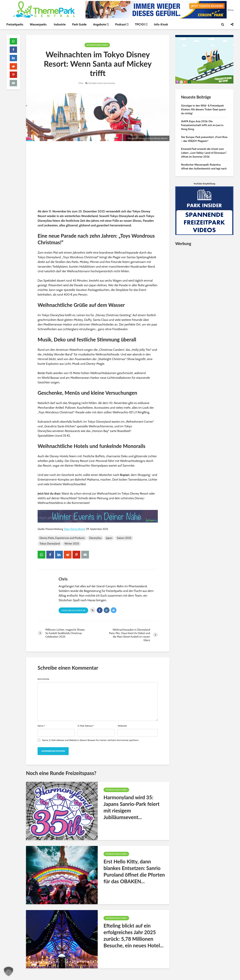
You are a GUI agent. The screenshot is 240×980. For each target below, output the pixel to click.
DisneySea (95, 538)
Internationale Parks (97, 45)
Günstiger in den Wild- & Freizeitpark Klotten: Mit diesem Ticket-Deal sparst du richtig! (203, 109)
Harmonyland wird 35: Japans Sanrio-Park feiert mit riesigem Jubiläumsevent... (132, 807)
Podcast (122, 24)
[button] (9, 971)
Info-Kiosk (161, 24)
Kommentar (43, 679)
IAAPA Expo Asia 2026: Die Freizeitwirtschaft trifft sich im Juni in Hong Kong (202, 125)
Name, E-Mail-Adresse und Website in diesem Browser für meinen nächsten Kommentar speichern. (91, 740)
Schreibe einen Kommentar (102, 83)
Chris (81, 83)
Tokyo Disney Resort (74, 529)
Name (41, 726)
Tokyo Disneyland (50, 544)
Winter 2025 (72, 544)
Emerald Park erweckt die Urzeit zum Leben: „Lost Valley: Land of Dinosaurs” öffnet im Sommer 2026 (204, 153)
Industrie (60, 24)
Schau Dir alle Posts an (73, 610)
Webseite (122, 726)
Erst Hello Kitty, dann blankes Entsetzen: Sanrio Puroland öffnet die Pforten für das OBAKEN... (134, 871)
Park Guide (79, 24)
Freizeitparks (15, 24)
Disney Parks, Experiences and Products (62, 538)
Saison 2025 (124, 538)
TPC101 (141, 24)
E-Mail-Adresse (86, 726)
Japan (109, 538)
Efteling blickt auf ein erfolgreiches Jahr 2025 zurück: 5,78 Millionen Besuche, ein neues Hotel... (133, 935)
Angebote (101, 24)
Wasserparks (39, 24)
